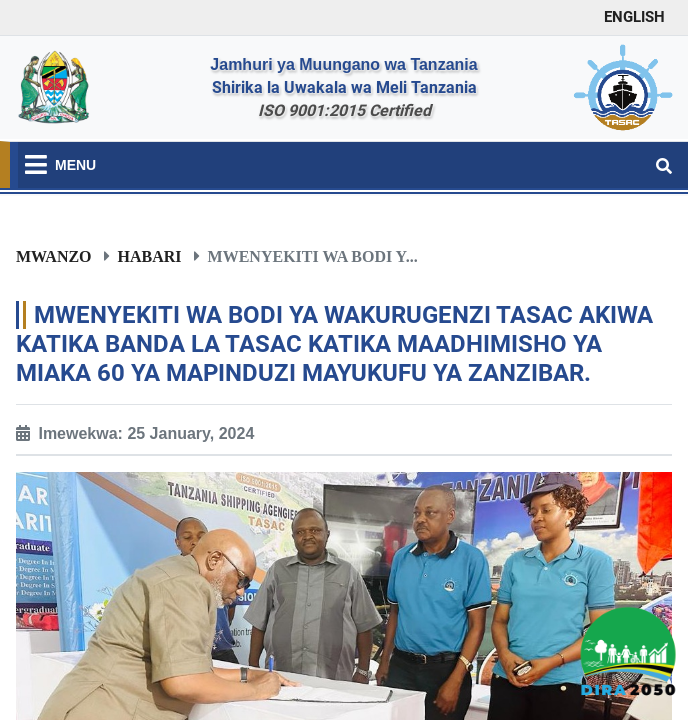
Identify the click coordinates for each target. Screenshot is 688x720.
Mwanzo (54, 256)
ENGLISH (634, 17)
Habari (150, 256)
